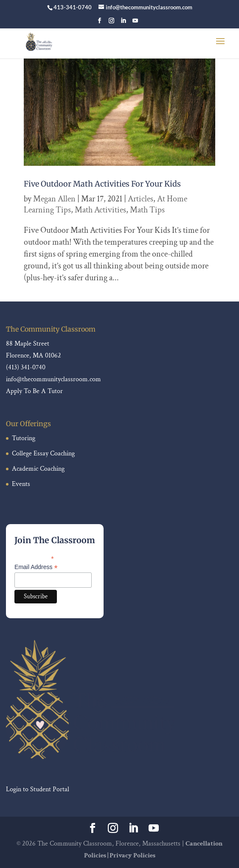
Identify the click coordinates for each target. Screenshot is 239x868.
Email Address (36, 567)
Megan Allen (54, 199)
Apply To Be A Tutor (34, 391)
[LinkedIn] (123, 23)
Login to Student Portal (38, 789)
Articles (141, 199)
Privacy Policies (132, 855)
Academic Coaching (38, 469)
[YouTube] (135, 23)
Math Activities (100, 210)
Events (21, 484)
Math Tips (147, 210)
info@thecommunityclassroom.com (53, 379)
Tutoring (24, 438)
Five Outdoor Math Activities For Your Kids (102, 184)
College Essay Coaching (43, 454)
